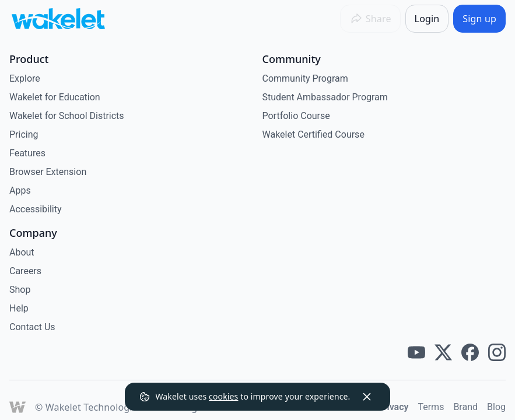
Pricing (24, 134)
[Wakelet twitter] (443, 352)
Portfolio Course (296, 116)
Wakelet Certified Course (313, 134)
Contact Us (32, 327)
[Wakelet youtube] (416, 352)
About (22, 252)
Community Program (305, 78)
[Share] (370, 19)
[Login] (427, 19)
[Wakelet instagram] (497, 352)
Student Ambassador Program (325, 97)
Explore (25, 78)
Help (19, 308)
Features (27, 153)
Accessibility (36, 209)
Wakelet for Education (55, 97)
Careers (25, 271)
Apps (20, 190)
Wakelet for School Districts (67, 116)
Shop (20, 290)
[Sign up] (479, 19)
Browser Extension (48, 172)
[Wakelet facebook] (470, 352)
